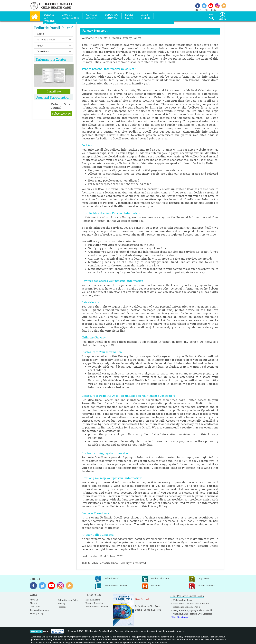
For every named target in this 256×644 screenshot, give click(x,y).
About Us (34, 600)
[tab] (54, 34)
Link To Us (35, 607)
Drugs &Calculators (70, 16)
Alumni (33, 603)
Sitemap (62, 603)
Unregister (112, 331)
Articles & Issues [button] (46, 40)
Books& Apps (129, 16)
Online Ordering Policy (68, 600)
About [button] (40, 46)
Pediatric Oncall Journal (97, 607)
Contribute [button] (43, 51)
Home (40, 34)
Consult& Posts (92, 16)
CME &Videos (145, 16)
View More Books (180, 617)
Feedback (62, 607)
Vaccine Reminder (94, 603)
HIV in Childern (93, 600)
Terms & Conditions (39, 610)
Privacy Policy (37, 613)
